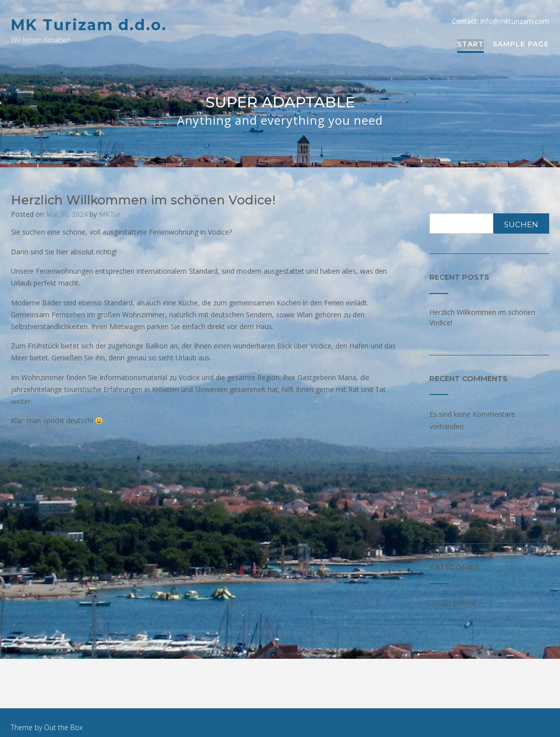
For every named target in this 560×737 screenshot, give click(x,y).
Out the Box (63, 727)
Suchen (521, 224)
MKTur (110, 214)
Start (470, 45)
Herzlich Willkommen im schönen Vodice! (143, 200)
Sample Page (521, 45)
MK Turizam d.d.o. (89, 25)
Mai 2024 (444, 511)
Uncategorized (453, 602)
